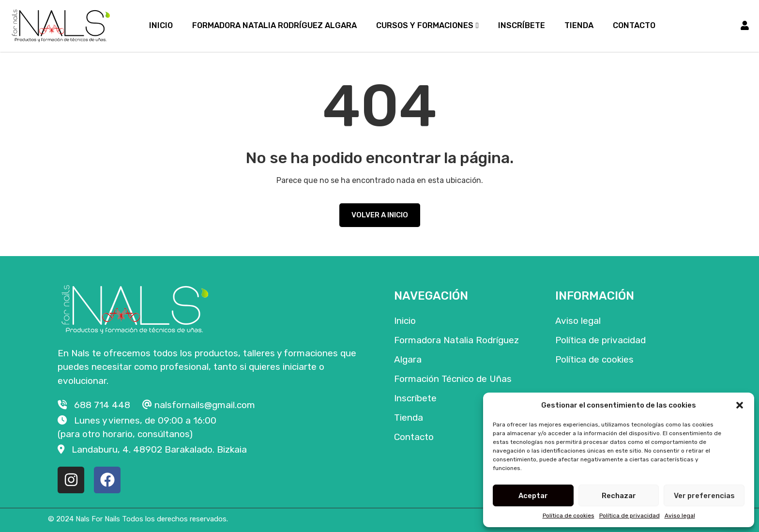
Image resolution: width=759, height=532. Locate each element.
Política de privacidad (630, 516)
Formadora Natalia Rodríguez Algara (274, 25)
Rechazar (619, 496)
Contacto (634, 25)
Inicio (161, 25)
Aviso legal (680, 516)
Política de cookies (569, 516)
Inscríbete (522, 25)
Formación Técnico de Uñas (453, 379)
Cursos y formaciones (425, 25)
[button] (740, 405)
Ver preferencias (704, 496)
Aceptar (533, 496)
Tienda (579, 25)
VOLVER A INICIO (380, 215)
